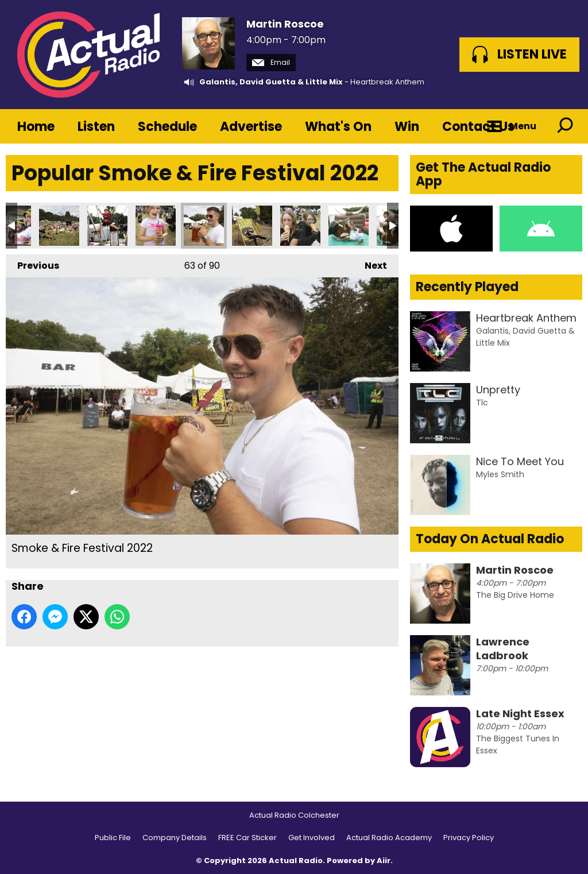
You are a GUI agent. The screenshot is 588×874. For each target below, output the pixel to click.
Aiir (384, 861)
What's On (338, 127)
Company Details (175, 838)
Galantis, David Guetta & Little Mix (271, 82)
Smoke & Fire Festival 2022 (59, 226)
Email (271, 62)
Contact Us (478, 127)
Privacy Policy (469, 838)
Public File (113, 838)
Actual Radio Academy (389, 838)
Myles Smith (500, 474)
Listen (96, 127)
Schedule (167, 127)
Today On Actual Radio (490, 539)
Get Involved (312, 838)
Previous (32, 263)
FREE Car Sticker (247, 838)
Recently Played (467, 287)
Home (36, 127)
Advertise (251, 127)
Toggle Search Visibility (565, 126)
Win (407, 127)
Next (370, 263)
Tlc (482, 403)
